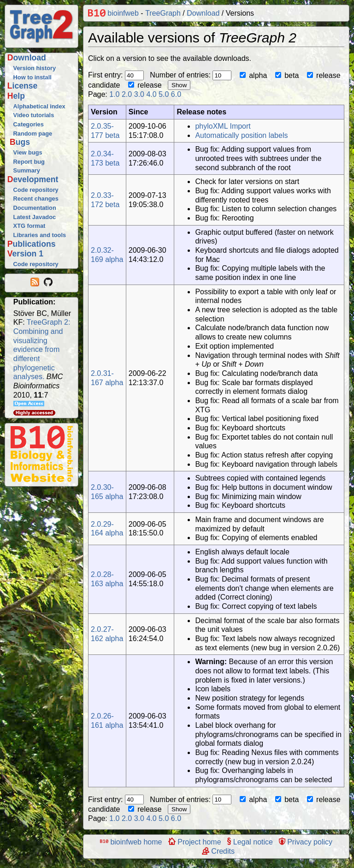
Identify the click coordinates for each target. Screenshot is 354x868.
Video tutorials (34, 115)
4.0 (151, 94)
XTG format (29, 226)
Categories (29, 124)
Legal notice (250, 842)
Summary (27, 170)
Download (27, 58)
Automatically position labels (241, 135)
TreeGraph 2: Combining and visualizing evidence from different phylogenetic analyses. (42, 349)
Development (33, 179)
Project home (195, 842)
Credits (218, 851)
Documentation (35, 208)
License (23, 86)
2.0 (127, 94)
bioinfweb (113, 13)
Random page (33, 134)
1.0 (114, 94)
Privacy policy (306, 842)
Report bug (29, 162)
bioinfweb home (131, 842)
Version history (35, 68)
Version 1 (25, 254)
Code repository (36, 190)
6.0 (176, 94)
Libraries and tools (40, 235)
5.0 (164, 94)
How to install (32, 77)
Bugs (20, 142)
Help (16, 96)
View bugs (28, 152)
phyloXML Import (223, 126)
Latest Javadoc (35, 217)
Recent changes (36, 199)
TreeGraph (163, 13)
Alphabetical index (39, 106)
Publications (32, 244)
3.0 (139, 94)
